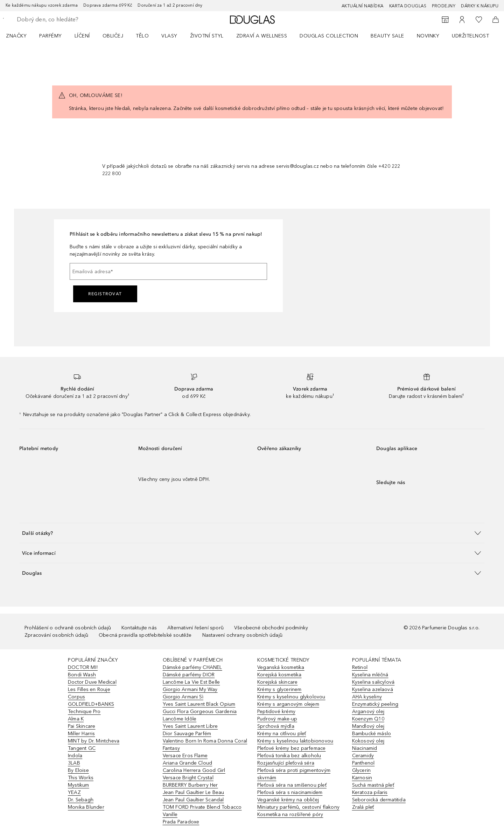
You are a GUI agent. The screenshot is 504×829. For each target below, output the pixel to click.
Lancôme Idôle (180, 719)
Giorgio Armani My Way (190, 689)
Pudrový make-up (277, 719)
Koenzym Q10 (368, 719)
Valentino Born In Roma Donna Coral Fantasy (205, 745)
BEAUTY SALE (387, 36)
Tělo (142, 36)
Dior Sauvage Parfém (187, 734)
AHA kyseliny (367, 697)
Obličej (113, 36)
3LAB (74, 763)
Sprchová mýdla (276, 726)
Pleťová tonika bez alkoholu (289, 756)
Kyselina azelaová (373, 689)
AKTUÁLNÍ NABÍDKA (363, 6)
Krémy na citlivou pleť (282, 734)
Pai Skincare (82, 726)
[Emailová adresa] (168, 271)
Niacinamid (365, 748)
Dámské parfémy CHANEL (192, 667)
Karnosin (362, 778)
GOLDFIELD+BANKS (91, 704)
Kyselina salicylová (373, 682)
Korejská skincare (277, 682)
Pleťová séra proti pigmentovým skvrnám (294, 774)
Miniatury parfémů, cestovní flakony (298, 807)
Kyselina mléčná (370, 675)
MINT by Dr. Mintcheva (94, 741)
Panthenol (363, 763)
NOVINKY (428, 36)
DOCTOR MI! (83, 667)
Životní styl (207, 36)
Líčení (82, 36)
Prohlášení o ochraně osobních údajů (68, 628)
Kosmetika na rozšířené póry (290, 814)
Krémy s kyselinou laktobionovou (295, 741)
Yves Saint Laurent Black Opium (199, 704)
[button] (252, 533)
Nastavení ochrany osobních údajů (242, 635)
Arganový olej (368, 711)
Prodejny (444, 6)
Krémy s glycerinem (279, 689)
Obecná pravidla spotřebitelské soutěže (145, 635)
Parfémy (51, 36)
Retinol (360, 667)
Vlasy (169, 36)
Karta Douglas (408, 6)
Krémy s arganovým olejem (288, 704)
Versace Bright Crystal (188, 778)
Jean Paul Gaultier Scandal (193, 800)
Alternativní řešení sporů (195, 628)
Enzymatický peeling (375, 704)
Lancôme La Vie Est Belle (191, 682)
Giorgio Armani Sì (183, 697)
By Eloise (78, 770)
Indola (75, 756)
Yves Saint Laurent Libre (190, 726)
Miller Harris (82, 734)
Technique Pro (84, 711)
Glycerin (362, 770)
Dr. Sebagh (81, 800)
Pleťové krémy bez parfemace (291, 748)
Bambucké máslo (372, 734)
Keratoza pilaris (370, 792)
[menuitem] (21, 36)
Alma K (76, 719)
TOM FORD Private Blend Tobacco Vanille (202, 811)
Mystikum (79, 785)
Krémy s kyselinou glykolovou (291, 697)
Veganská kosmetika (281, 667)
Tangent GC (82, 748)
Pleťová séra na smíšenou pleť (292, 785)
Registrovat (105, 294)
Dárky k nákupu (480, 6)
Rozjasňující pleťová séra (286, 763)
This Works (81, 778)
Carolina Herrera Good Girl (194, 770)
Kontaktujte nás (139, 628)
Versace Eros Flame (185, 756)
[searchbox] (68, 20)
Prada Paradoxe (181, 822)
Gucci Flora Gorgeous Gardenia (200, 711)
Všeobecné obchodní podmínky (271, 628)
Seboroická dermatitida (379, 800)
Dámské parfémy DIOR (189, 675)
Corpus (76, 697)
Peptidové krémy (276, 711)
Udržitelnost (470, 36)
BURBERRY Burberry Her (190, 785)
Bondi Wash (82, 675)
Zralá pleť (363, 807)
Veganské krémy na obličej (288, 800)
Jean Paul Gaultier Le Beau (194, 792)
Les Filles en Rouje (89, 689)
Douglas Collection (329, 36)
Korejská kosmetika (279, 675)
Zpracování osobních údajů (56, 635)
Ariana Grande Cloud (188, 763)
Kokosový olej (368, 741)
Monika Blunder (86, 807)
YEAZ (74, 792)
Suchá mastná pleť (373, 785)
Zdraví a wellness (262, 36)
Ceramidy (363, 756)
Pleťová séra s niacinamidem (290, 792)
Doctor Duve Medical (92, 682)
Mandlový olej (368, 726)
